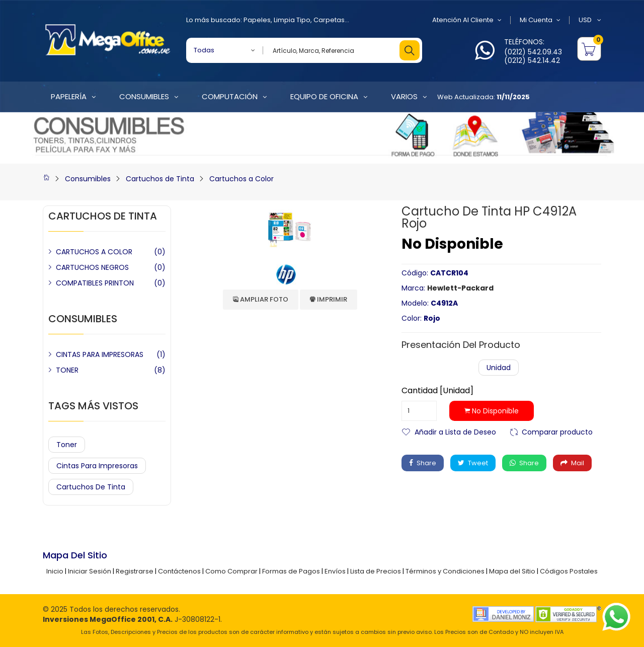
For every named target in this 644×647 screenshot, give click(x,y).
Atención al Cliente (467, 20)
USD (590, 20)
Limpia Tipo (292, 20)
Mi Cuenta (540, 20)
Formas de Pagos (291, 571)
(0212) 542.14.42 (532, 60)
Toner (67, 445)
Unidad (499, 368)
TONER (67, 370)
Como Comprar (231, 571)
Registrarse (135, 571)
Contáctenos (179, 571)
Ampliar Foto (261, 299)
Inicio (55, 571)
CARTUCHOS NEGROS (92, 267)
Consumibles (88, 179)
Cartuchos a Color (242, 179)
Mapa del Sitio (512, 571)
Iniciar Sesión (90, 571)
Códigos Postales (569, 571)
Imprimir (329, 299)
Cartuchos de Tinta (160, 179)
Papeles (257, 20)
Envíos (335, 571)
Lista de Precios (376, 571)
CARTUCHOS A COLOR (94, 252)
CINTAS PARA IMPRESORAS (100, 354)
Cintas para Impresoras (97, 466)
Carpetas (329, 20)
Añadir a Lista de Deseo (455, 431)
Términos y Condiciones (445, 571)
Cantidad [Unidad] (437, 391)
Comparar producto (557, 431)
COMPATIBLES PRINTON (95, 283)
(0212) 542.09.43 (533, 52)
